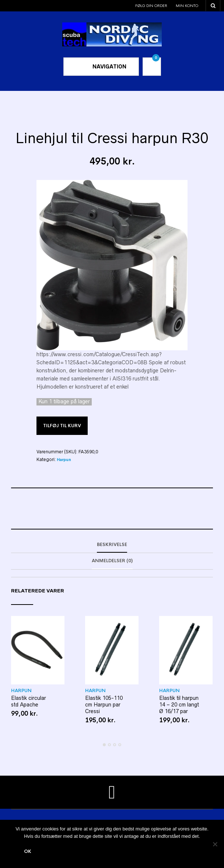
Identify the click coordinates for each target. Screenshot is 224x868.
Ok (28, 851)
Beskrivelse (112, 545)
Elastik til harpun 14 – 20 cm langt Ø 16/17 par (179, 705)
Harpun (64, 460)
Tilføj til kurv (62, 426)
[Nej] (215, 844)
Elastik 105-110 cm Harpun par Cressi (104, 705)
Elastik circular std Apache (29, 701)
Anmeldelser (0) (112, 561)
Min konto (187, 6)
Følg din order (151, 6)
